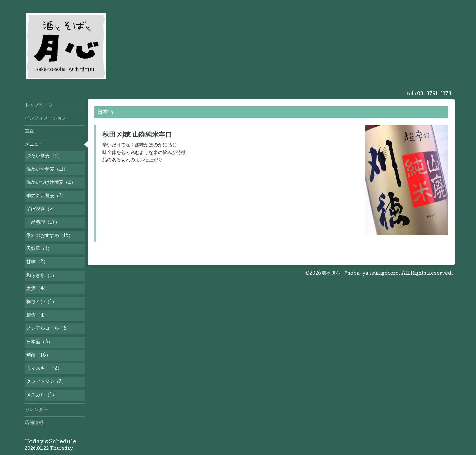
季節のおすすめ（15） (50, 236)
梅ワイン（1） (41, 302)
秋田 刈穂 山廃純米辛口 (137, 135)
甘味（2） (37, 262)
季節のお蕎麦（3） (46, 196)
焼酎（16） (39, 356)
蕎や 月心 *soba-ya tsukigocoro (360, 274)
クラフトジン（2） (46, 382)
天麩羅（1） (39, 249)
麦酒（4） (37, 289)
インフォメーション (46, 119)
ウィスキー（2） (44, 369)
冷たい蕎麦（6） (44, 156)
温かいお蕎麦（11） (47, 170)
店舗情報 (34, 423)
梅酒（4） (37, 316)
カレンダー (36, 410)
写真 (29, 132)
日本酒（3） (40, 342)
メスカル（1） (41, 395)
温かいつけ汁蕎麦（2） (51, 183)
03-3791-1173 (434, 94)
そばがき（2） (42, 209)
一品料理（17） (43, 223)
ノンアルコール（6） (49, 329)
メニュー (34, 145)
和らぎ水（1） (41, 276)
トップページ (39, 106)
